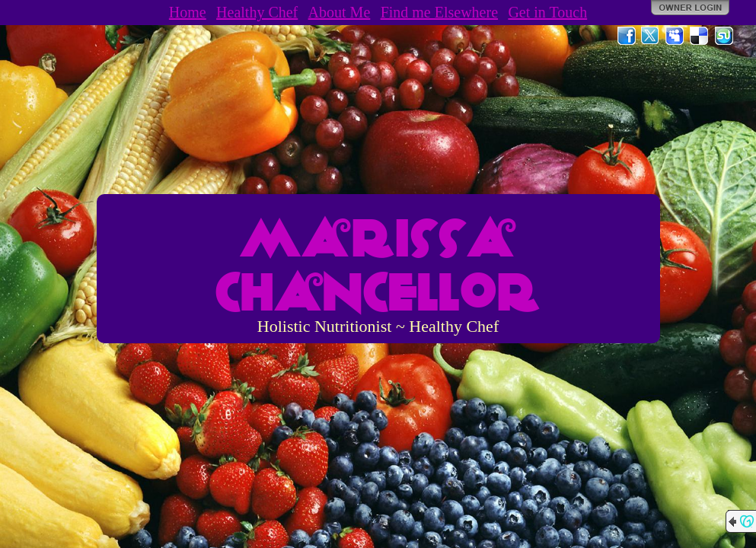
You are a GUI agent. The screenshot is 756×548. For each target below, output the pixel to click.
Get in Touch (547, 12)
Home (188, 12)
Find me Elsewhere (439, 12)
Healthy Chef (257, 12)
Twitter (651, 36)
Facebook (627, 36)
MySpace (675, 36)
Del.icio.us (700, 36)
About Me (340, 12)
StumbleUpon (724, 36)
